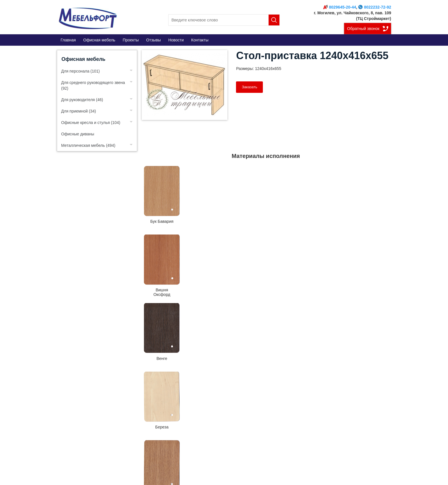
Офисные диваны (78, 134)
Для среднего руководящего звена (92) (93, 85)
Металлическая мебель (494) (88, 145)
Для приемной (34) (79, 111)
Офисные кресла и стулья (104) (91, 123)
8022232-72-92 (375, 7)
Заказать (249, 87)
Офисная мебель (83, 59)
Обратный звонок (363, 29)
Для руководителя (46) (82, 100)
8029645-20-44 (340, 7)
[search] (224, 20)
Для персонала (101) (80, 71)
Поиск (274, 20)
